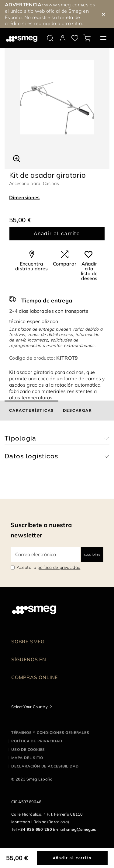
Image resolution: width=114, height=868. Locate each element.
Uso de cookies (28, 749)
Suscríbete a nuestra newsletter (41, 530)
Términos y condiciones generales (50, 733)
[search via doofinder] (50, 38)
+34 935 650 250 (35, 829)
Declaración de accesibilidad (45, 766)
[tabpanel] (57, 97)
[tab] (31, 411)
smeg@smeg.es (81, 829)
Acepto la (48, 567)
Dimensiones (24, 197)
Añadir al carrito (57, 234)
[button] (17, 158)
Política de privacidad (37, 741)
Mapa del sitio (27, 758)
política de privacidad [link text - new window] (59, 567)
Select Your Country (29, 707)
